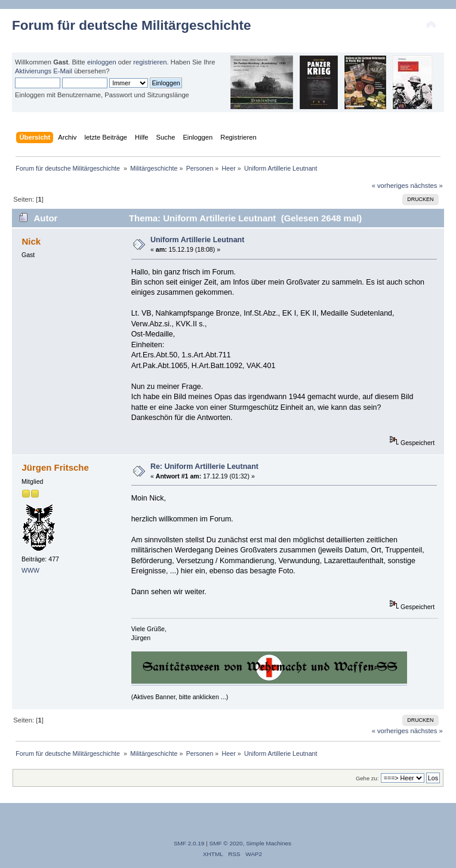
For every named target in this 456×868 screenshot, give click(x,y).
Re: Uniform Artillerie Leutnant (204, 467)
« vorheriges (390, 186)
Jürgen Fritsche (55, 467)
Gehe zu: (367, 778)
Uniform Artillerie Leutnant (198, 240)
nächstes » (427, 186)
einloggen (102, 62)
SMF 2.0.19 (189, 843)
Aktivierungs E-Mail (44, 71)
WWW (30, 570)
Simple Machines (269, 843)
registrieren (150, 62)
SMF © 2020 (226, 843)
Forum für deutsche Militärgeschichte (131, 25)
